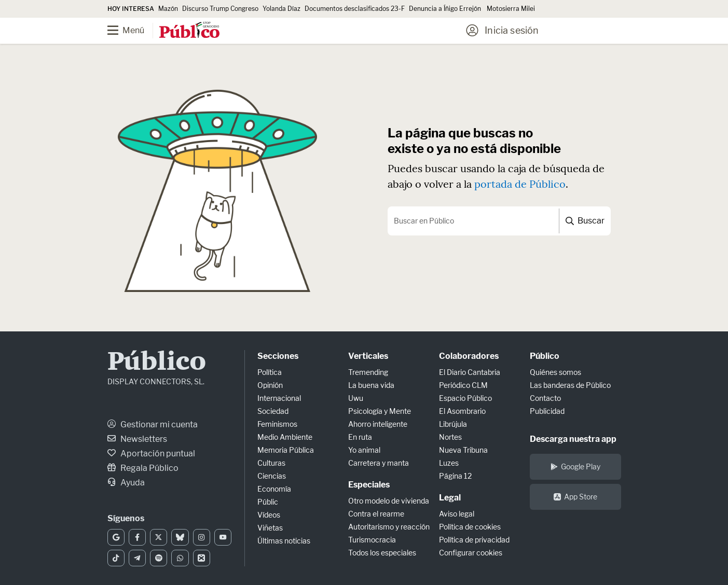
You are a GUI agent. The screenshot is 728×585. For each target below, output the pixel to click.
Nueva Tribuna (463, 450)
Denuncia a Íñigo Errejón (446, 9)
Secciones (278, 356)
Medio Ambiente (285, 437)
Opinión (270, 385)
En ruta (360, 437)
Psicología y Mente (380, 411)
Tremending (368, 372)
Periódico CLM (463, 385)
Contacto (545, 398)
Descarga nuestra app (573, 439)
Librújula (453, 424)
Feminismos (277, 424)
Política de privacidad (474, 540)
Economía (274, 489)
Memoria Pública (286, 450)
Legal (450, 498)
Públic (268, 502)
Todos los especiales (382, 553)
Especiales (369, 485)
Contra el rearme (376, 514)
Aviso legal (457, 514)
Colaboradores (469, 356)
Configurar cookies (471, 553)
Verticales (368, 356)
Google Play (575, 466)
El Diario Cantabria (470, 372)
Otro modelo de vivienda (389, 501)
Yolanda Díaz (281, 9)
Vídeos (269, 515)
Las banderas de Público (570, 385)
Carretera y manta (379, 463)
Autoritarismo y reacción (389, 527)
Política (270, 372)
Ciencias (272, 476)
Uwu (356, 398)
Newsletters (137, 439)
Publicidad (547, 411)
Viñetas (270, 528)
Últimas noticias (284, 541)
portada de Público (520, 184)
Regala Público (143, 468)
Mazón (168, 9)
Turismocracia (372, 540)
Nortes (450, 437)
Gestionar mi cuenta (153, 424)
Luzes (449, 463)
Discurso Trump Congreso (220, 9)
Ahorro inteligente (378, 424)
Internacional (279, 398)
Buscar (585, 221)
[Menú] (133, 31)
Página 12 (455, 476)
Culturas (271, 463)
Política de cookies (470, 527)
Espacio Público (465, 398)
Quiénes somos (555, 372)
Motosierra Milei (511, 9)
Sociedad (273, 411)
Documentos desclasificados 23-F (355, 9)
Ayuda (126, 483)
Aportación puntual (151, 454)
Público (157, 363)
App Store (575, 497)
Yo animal (364, 450)
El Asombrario (462, 411)
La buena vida (371, 385)
